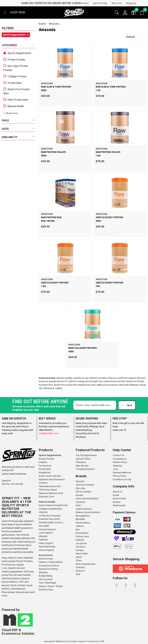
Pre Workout (45, 466)
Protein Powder (14, 60)
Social (116, 495)
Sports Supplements (17, 53)
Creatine (43, 462)
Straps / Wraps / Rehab (51, 586)
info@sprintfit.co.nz (49, 433)
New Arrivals (82, 466)
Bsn (78, 530)
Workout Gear (46, 559)
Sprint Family (100, 3)
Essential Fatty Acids (49, 519)
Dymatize (81, 502)
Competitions (120, 459)
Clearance (81, 462)
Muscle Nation (83, 523)
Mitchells (80, 519)
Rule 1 (79, 505)
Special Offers (83, 459)
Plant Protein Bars (16, 100)
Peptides (43, 540)
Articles (84, 3)
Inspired (80, 540)
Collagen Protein (15, 76)
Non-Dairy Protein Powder (16, 68)
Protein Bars (13, 83)
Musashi (20, 592)
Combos (43, 483)
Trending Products (85, 469)
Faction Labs (82, 536)
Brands (42, 24)
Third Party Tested (48, 490)
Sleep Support (46, 543)
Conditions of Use (122, 479)
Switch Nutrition (84, 509)
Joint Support (46, 533)
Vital (78, 574)
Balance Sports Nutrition (88, 512)
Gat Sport (81, 547)
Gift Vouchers (46, 579)
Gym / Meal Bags (47, 583)
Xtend (79, 557)
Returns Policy (120, 462)
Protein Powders (24, 561)
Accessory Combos (49, 566)
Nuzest (5, 585)
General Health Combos (51, 522)
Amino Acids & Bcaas (50, 476)
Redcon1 (80, 571)
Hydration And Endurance (52, 479)
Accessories (46, 555)
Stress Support (46, 550)
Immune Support (47, 529)
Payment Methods (122, 473)
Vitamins (43, 512)
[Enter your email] (95, 405)
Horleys (80, 550)
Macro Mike (82, 554)
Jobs (115, 469)
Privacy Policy (120, 476)
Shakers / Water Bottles (51, 562)
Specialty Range (47, 546)
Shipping (131, 3)
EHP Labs (24, 582)
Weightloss (45, 473)
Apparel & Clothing (48, 569)
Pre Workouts (9, 565)
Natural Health (14, 106)
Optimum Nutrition (11, 578)
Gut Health (44, 526)
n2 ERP (101, 641)
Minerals (43, 536)
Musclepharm (18, 589)
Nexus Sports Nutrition (87, 498)
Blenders (43, 572)
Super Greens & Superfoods (53, 505)
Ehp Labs (81, 488)
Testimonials (119, 505)
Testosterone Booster (50, 486)
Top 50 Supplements (86, 455)
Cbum (79, 560)
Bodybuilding (46, 576)
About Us (117, 3)
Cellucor (80, 526)
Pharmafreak (8, 592)
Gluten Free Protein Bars (17, 91)
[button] (14, 13)
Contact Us (118, 455)
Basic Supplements (86, 564)
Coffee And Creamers (50, 516)
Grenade (80, 567)
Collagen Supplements (50, 509)
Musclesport (82, 533)
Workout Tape (46, 590)
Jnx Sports (81, 543)
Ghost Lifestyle (18, 585)
